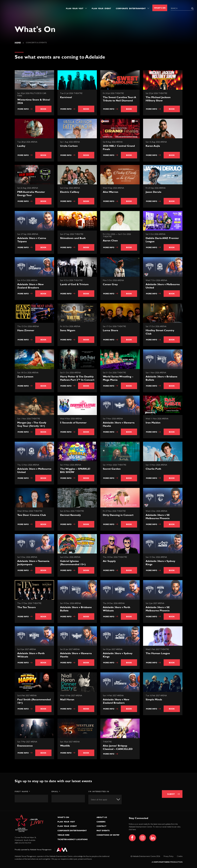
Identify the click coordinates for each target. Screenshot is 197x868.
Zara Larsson (25, 376)
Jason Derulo (153, 192)
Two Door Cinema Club (32, 515)
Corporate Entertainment (131, 8)
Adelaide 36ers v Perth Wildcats (117, 609)
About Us (102, 817)
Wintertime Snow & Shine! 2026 (34, 101)
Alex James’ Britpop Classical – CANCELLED (118, 747)
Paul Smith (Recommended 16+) (34, 701)
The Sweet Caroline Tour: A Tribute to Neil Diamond (119, 99)
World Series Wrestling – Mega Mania (118, 378)
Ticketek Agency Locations (73, 839)
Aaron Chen (110, 240)
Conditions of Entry (108, 835)
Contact (101, 826)
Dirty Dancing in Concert (118, 515)
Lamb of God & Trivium (74, 284)
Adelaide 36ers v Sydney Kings (160, 563)
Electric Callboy (70, 192)
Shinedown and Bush (73, 238)
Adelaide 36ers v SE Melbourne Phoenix (158, 517)
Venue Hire (63, 835)
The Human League (158, 653)
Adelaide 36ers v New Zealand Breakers (30, 286)
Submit (171, 794)
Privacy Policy (169, 856)
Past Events (103, 831)
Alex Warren (111, 192)
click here (132, 830)
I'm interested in (99, 791)
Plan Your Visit (75, 8)
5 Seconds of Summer (73, 423)
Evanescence (25, 746)
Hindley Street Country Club (160, 332)
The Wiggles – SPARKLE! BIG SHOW (75, 470)
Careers (101, 822)
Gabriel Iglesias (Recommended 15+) (73, 563)
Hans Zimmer (26, 330)
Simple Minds (154, 699)
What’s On (63, 817)
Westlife (65, 746)
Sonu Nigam (68, 330)
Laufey (21, 146)
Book (43, 109)
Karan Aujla (153, 146)
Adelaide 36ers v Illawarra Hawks (119, 424)
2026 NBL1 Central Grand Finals (119, 147)
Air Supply (109, 561)
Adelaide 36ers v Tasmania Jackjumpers (33, 563)
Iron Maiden (153, 423)
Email (56, 791)
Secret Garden (112, 469)
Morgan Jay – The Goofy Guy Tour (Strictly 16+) (32, 424)
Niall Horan (67, 699)
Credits (180, 856)
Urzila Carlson (69, 146)
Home (18, 42)
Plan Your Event (101, 8)
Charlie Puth (153, 469)
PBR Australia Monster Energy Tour (31, 193)
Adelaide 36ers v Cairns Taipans (32, 240)
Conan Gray (110, 284)
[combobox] (105, 799)
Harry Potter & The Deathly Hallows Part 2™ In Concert (77, 378)
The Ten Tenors (26, 607)
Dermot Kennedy (70, 515)
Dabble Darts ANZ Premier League (162, 240)
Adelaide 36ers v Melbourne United (163, 286)
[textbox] (102, 800)
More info (25, 109)
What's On (160, 8)
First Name (22, 791)
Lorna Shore (110, 330)
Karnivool (66, 97)
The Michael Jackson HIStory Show (158, 99)
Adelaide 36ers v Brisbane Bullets (161, 378)
